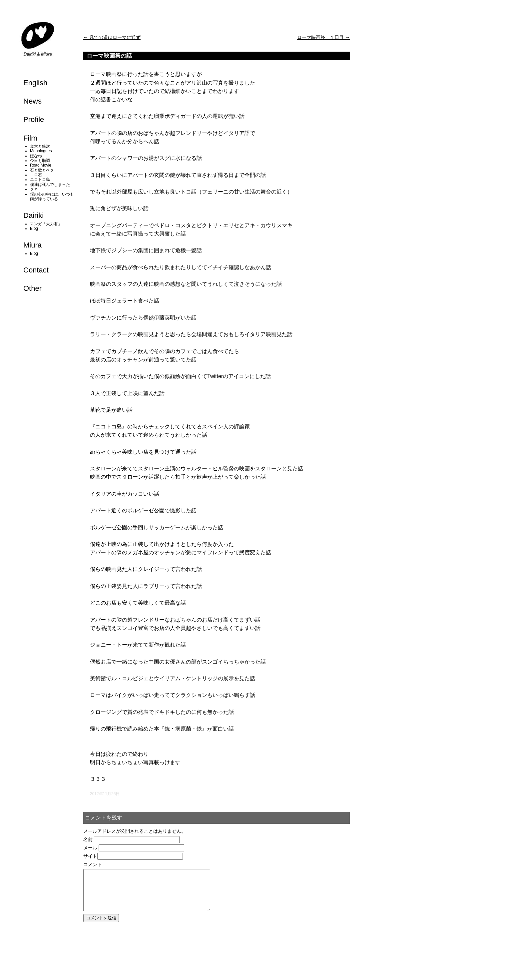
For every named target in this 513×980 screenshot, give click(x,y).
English (35, 83)
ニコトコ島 (40, 180)
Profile (34, 119)
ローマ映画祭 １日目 (323, 37)
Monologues (41, 151)
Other (32, 288)
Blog (34, 229)
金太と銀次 (40, 146)
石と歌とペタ (42, 170)
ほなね (36, 156)
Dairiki (33, 215)
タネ (34, 189)
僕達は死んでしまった (50, 185)
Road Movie (41, 165)
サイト (90, 856)
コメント (93, 864)
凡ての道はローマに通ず (112, 37)
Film (30, 138)
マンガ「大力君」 (46, 224)
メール (90, 848)
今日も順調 (40, 161)
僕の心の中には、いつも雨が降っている (52, 197)
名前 (88, 839)
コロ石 (36, 175)
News (32, 101)
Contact (36, 270)
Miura (32, 245)
